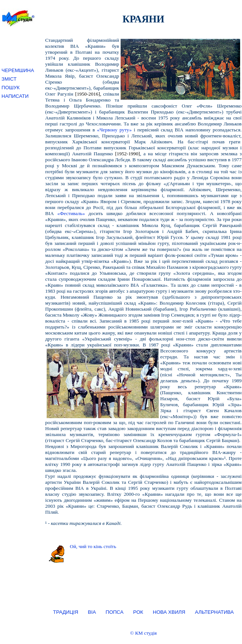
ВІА (92, 612)
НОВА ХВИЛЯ (169, 612)
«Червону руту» (114, 130)
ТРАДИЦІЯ (66, 612)
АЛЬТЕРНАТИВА (214, 612)
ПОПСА (115, 612)
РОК (138, 612)
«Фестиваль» (71, 213)
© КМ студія (143, 633)
